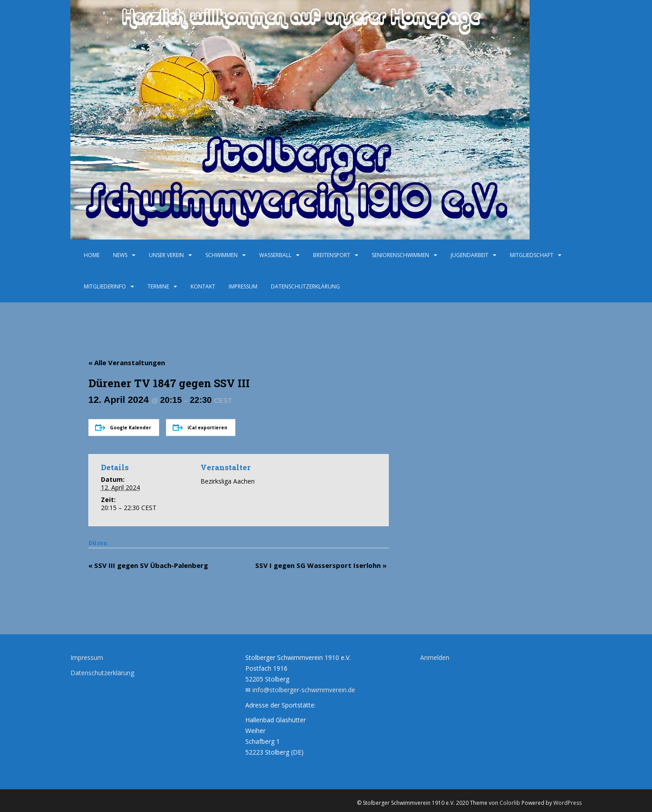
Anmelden (435, 657)
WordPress (567, 803)
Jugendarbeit (469, 255)
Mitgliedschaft (532, 255)
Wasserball (275, 255)
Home (92, 255)
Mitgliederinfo (105, 286)
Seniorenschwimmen (400, 255)
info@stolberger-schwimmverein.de (304, 690)
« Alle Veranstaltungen (127, 362)
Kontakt (203, 286)
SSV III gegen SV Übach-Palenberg (148, 565)
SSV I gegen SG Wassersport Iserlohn (321, 565)
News (120, 255)
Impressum (243, 286)
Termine (158, 286)
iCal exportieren (200, 427)
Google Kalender (123, 427)
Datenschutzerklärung (305, 286)
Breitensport (332, 255)
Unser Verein (166, 255)
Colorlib (510, 803)
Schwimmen (222, 255)
